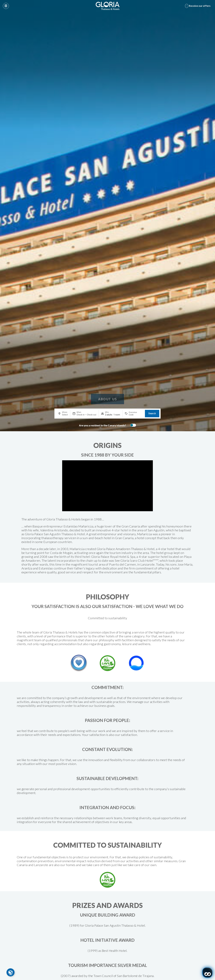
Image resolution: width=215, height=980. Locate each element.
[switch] (132, 425)
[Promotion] (136, 415)
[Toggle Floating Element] (11, 972)
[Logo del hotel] (108, 6)
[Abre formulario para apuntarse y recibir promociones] (198, 6)
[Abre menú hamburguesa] (6, 6)
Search (152, 413)
